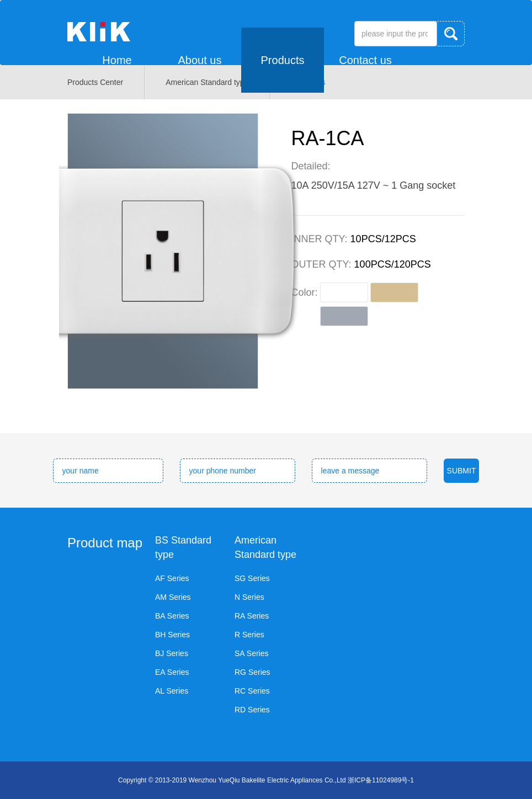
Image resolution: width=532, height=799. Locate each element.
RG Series (252, 672)
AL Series (172, 691)
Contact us (365, 60)
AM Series (173, 597)
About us (200, 60)
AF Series (172, 578)
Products (283, 60)
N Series (249, 597)
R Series (249, 635)
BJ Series (172, 653)
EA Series (172, 672)
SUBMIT (462, 471)
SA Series (251, 653)
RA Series (252, 616)
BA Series (172, 616)
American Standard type (265, 547)
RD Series (252, 710)
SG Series (252, 578)
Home (117, 60)
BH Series (172, 635)
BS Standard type (183, 547)
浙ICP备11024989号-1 (381, 780)
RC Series (252, 691)
